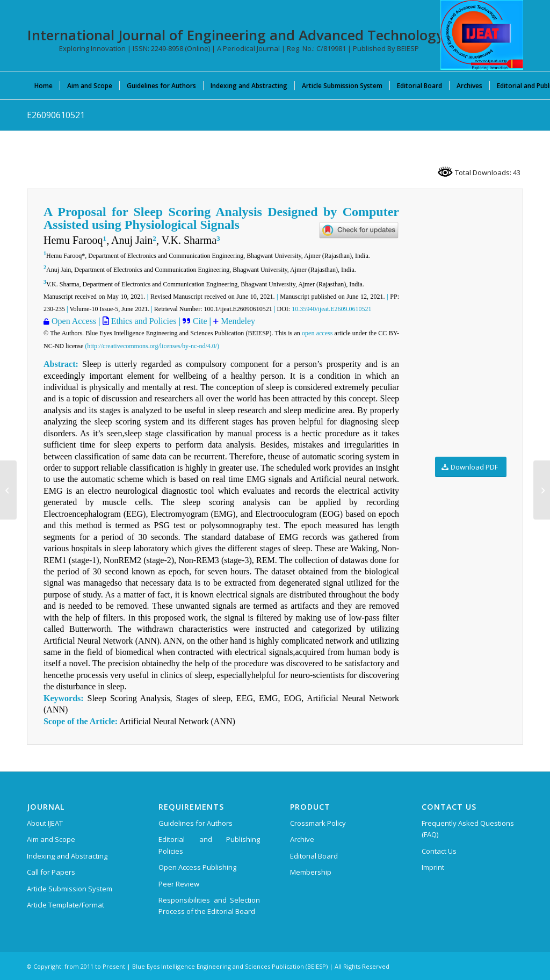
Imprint (433, 867)
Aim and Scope (51, 839)
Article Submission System (70, 889)
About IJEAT (45, 823)
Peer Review (179, 884)
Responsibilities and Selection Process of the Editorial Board (209, 906)
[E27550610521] (8, 490)
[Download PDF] (471, 467)
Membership (311, 872)
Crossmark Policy (318, 823)
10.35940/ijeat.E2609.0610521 (331, 309)
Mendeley (237, 321)
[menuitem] (44, 85)
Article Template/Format (66, 905)
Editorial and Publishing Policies (209, 845)
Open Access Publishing (197, 867)
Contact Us (439, 851)
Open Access (74, 321)
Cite (201, 321)
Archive (302, 839)
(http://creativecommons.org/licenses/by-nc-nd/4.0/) (152, 346)
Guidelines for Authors (196, 823)
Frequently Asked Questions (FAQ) (468, 829)
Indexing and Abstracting (67, 856)
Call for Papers (51, 872)
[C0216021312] (542, 490)
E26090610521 (56, 115)
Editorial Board (314, 856)
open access (317, 333)
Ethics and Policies (143, 321)
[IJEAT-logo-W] (482, 35)
